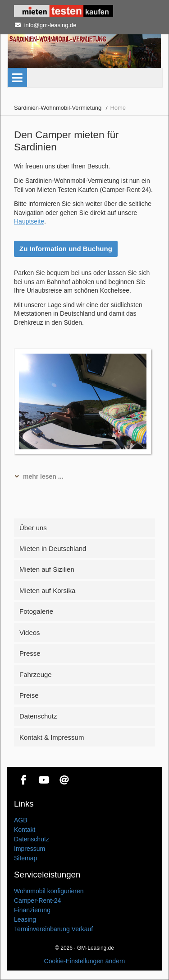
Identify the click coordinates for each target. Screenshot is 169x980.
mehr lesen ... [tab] (43, 476)
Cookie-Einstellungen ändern (85, 961)
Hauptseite (29, 221)
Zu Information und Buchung (66, 249)
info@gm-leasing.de (50, 25)
